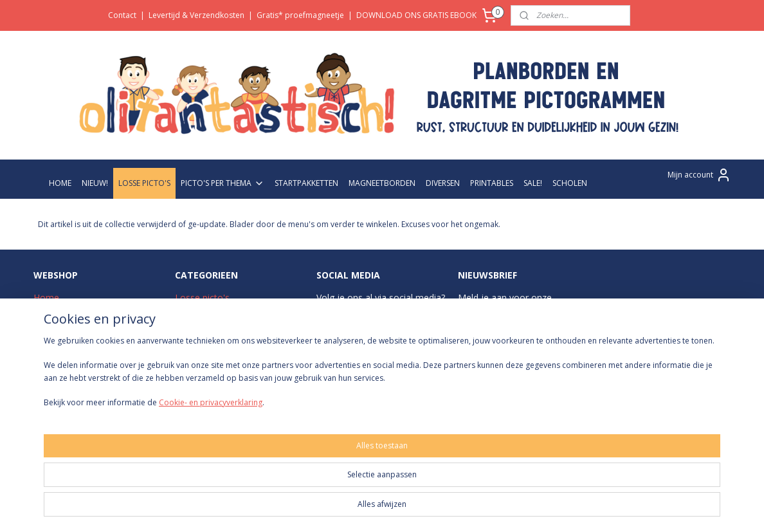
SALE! (533, 183)
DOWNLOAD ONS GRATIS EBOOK (416, 15)
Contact (122, 15)
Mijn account (699, 175)
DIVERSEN (443, 183)
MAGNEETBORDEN (382, 183)
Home (46, 298)
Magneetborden (208, 355)
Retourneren (59, 384)
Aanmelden (488, 368)
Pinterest (400, 370)
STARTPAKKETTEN (306, 183)
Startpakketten (205, 326)
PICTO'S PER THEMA (223, 183)
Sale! (185, 384)
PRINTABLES (492, 183)
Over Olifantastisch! (74, 312)
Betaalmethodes (68, 370)
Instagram (352, 312)
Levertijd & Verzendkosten (196, 15)
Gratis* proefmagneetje (300, 15)
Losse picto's (202, 298)
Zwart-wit (195, 341)
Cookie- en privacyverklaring (195, 510)
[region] (297, 481)
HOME (60, 183)
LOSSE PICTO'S (144, 183)
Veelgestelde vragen (75, 341)
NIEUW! (95, 183)
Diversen (193, 370)
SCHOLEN (570, 183)
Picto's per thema (212, 312)
